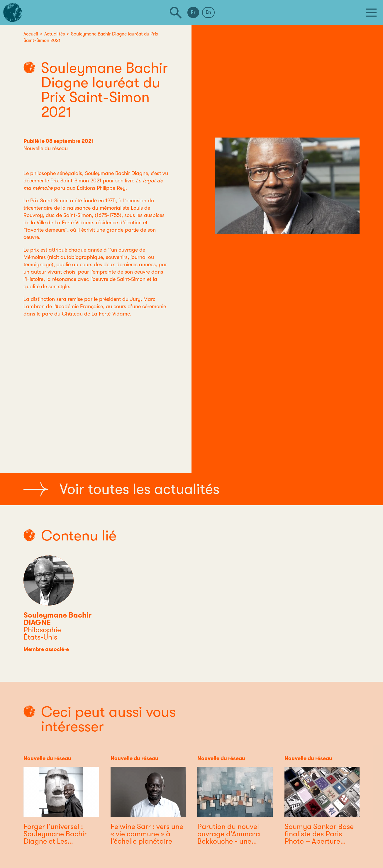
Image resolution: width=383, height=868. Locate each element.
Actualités (55, 34)
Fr (193, 12)
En (208, 12)
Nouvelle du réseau (46, 148)
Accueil (31, 34)
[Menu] (371, 13)
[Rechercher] (176, 13)
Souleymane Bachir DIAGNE (57, 619)
